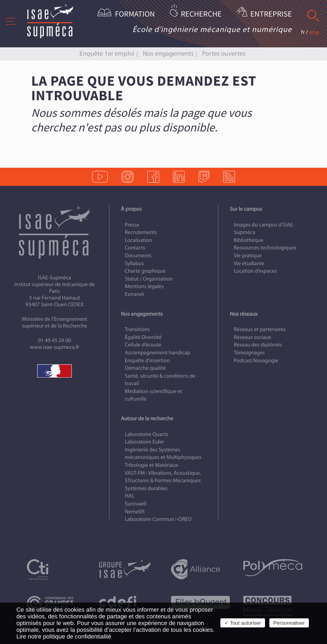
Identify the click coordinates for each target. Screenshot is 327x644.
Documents (138, 256)
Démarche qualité (145, 368)
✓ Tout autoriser (243, 623)
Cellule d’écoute (143, 345)
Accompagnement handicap (158, 353)
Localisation (138, 240)
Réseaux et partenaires (260, 329)
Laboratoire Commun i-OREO (158, 519)
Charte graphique (145, 271)
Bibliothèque (249, 240)
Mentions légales (144, 286)
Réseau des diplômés (258, 345)
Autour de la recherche (147, 418)
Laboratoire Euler (145, 442)
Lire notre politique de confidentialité (64, 637)
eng (314, 32)
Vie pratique (248, 256)
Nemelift (135, 512)
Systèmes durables (146, 488)
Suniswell (136, 504)
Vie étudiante (249, 263)
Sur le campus (246, 209)
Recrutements (141, 232)
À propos (131, 209)
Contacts (135, 248)
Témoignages (249, 353)
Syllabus (134, 263)
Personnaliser (289, 623)
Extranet (134, 294)
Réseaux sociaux (253, 337)
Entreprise (271, 14)
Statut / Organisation (149, 279)
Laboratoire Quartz (147, 434)
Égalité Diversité (143, 337)
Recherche (201, 14)
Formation (135, 14)
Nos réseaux (244, 314)
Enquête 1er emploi (107, 53)
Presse (132, 225)
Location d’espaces (255, 271)
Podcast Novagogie (256, 360)
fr (303, 32)
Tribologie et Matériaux (151, 465)
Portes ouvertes (224, 53)
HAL (130, 496)
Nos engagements (168, 53)
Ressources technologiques (265, 248)
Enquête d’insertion (147, 360)
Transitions (137, 329)
